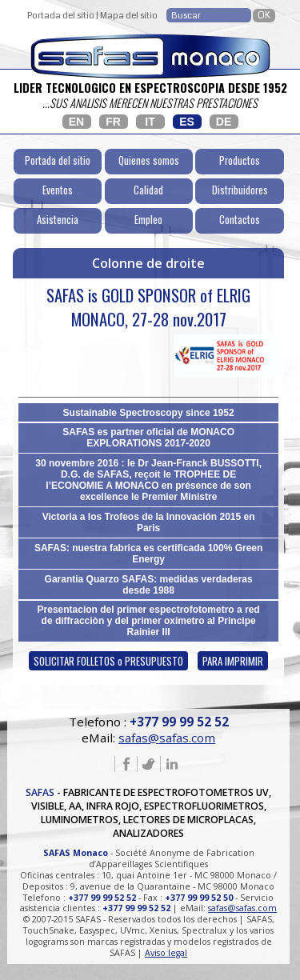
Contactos (240, 220)
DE (224, 122)
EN (76, 122)
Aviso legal (166, 953)
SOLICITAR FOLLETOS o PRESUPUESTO (108, 661)
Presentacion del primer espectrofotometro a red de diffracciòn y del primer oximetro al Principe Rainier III (149, 621)
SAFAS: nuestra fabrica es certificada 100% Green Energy (148, 554)
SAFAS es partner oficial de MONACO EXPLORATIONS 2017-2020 (148, 438)
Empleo (148, 220)
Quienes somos (149, 160)
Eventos (58, 190)
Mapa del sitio (129, 16)
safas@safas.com (167, 738)
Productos (240, 160)
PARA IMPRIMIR (233, 661)
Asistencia (58, 220)
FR (113, 122)
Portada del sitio (61, 16)
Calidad (148, 190)
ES (187, 122)
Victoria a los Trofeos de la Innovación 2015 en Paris (149, 522)
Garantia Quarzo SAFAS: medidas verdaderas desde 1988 (149, 585)
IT (150, 122)
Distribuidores (240, 190)
